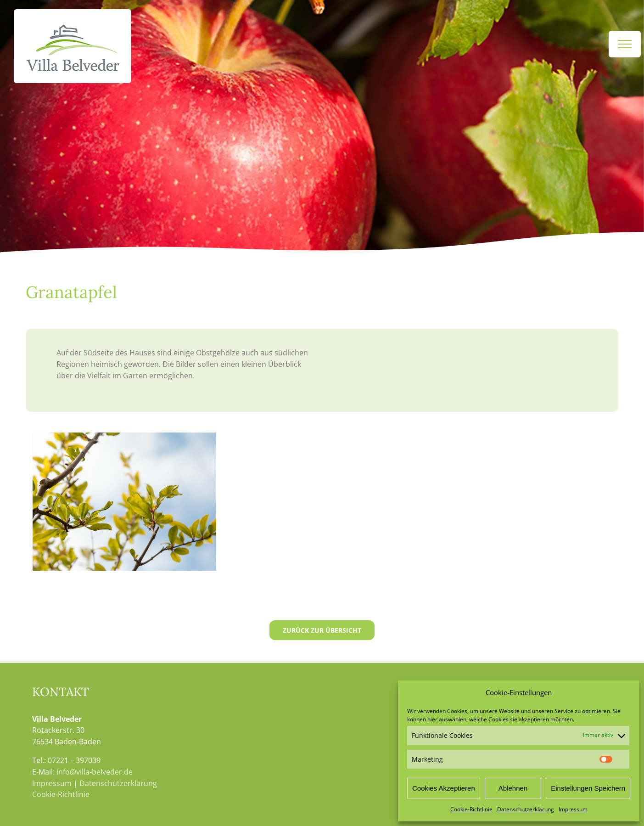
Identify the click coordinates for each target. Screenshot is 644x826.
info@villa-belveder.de (95, 772)
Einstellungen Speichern (588, 788)
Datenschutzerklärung (526, 809)
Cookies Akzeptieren (444, 788)
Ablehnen (513, 788)
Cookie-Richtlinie (471, 809)
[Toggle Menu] (625, 44)
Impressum (573, 809)
